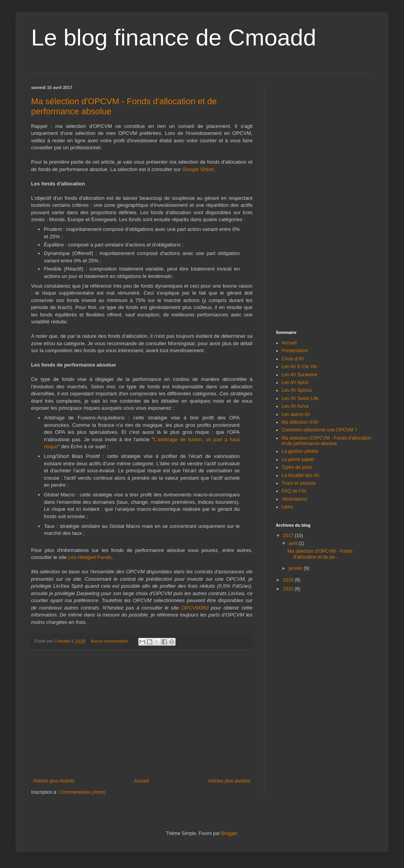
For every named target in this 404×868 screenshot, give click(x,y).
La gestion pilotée (300, 451)
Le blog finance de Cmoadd (174, 38)
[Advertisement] (142, 714)
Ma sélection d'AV (300, 422)
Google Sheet (198, 169)
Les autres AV (296, 414)
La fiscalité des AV (300, 475)
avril (293, 543)
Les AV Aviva (295, 406)
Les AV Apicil (295, 382)
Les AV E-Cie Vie (299, 367)
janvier (296, 568)
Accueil (142, 781)
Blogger (229, 833)
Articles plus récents (54, 781)
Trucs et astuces (299, 483)
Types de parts (297, 467)
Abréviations (294, 499)
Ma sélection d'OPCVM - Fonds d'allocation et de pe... (320, 554)
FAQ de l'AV (294, 491)
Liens (287, 507)
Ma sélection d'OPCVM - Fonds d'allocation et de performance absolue (327, 441)
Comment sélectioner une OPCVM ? (319, 430)
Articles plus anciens (229, 781)
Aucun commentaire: (110, 641)
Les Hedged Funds (90, 557)
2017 (289, 536)
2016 (289, 580)
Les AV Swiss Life (300, 398)
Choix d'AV (293, 359)
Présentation (295, 351)
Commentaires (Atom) (83, 792)
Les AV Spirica (297, 390)
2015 (289, 589)
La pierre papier (298, 459)
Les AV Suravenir (300, 375)
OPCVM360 (195, 608)
